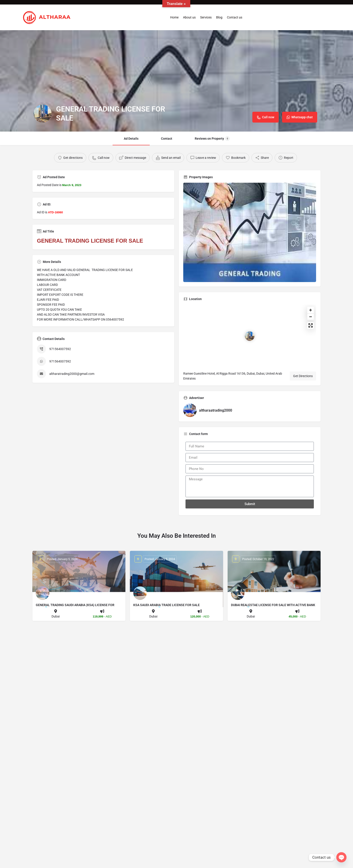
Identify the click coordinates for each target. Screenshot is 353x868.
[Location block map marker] (250, 336)
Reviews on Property (212, 139)
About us (189, 17)
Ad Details (131, 139)
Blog (219, 17)
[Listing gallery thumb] (250, 232)
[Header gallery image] (176, 81)
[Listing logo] (43, 114)
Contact (167, 139)
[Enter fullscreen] (311, 325)
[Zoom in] (311, 310)
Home (174, 17)
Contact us (235, 17)
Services (206, 17)
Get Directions (303, 376)
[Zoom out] (311, 317)
